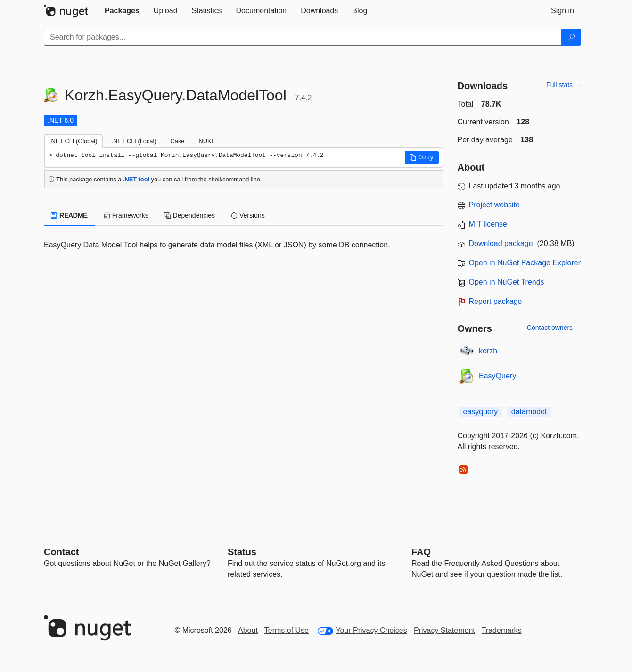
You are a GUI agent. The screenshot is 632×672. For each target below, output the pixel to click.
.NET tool (136, 179)
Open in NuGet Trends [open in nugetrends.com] (507, 282)
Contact (61, 552)
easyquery (481, 412)
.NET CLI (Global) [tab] (73, 141)
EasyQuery (497, 376)
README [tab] (69, 215)
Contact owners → (554, 328)
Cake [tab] (178, 141)
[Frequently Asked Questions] (421, 552)
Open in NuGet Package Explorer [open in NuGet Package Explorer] (525, 263)
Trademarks (502, 630)
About (248, 630)
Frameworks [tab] (126, 215)
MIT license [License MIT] (488, 224)
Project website (495, 205)
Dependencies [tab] (190, 215)
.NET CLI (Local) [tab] (134, 141)
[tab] (122, 11)
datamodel (529, 412)
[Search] (571, 37)
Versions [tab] (248, 215)
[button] (422, 157)
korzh (488, 351)
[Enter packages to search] (303, 37)
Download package (501, 243)
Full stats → (564, 85)
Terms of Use (287, 630)
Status (242, 552)
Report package (496, 301)
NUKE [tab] (207, 141)
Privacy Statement (444, 630)
